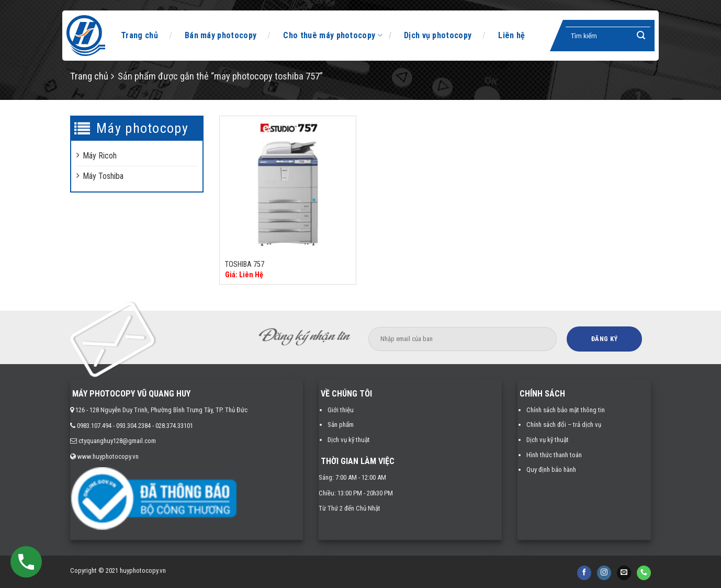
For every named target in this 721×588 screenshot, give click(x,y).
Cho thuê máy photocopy (333, 36)
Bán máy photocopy (221, 35)
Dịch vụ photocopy (438, 35)
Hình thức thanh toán (554, 455)
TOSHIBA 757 (245, 264)
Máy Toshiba (103, 176)
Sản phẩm (341, 425)
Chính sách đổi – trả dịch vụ (564, 425)
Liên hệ (511, 35)
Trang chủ (139, 35)
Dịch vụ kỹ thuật (349, 440)
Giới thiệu (341, 410)
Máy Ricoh (100, 156)
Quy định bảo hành (551, 470)
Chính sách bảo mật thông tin (566, 410)
